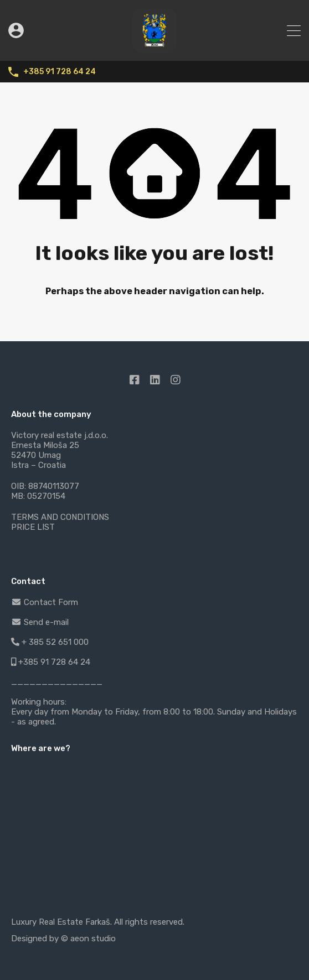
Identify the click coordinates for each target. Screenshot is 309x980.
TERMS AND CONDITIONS (60, 517)
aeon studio (93, 939)
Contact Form (45, 602)
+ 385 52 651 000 (50, 642)
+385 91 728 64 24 (60, 72)
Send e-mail (40, 622)
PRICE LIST (33, 527)
